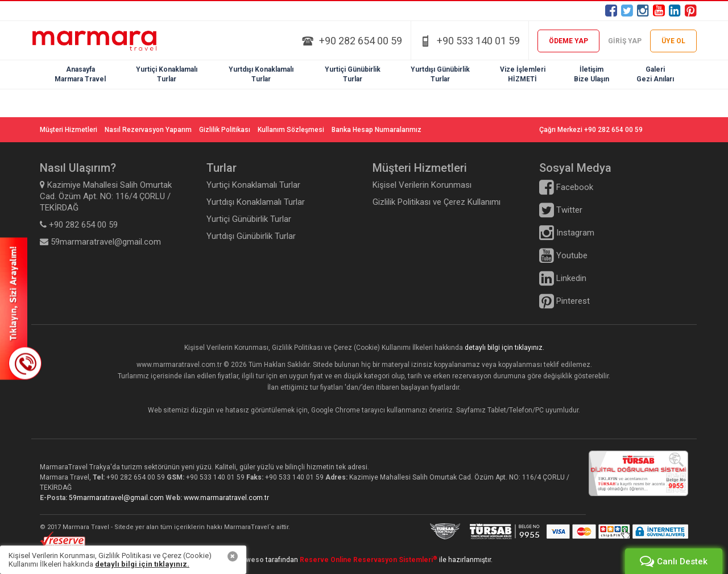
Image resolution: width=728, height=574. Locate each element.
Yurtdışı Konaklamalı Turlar (256, 202)
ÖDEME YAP (568, 41)
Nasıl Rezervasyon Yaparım (148, 130)
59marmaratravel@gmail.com (117, 498)
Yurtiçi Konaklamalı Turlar (253, 185)
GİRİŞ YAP (625, 41)
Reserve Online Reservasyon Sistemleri (369, 560)
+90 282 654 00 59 (361, 41)
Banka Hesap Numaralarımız (377, 130)
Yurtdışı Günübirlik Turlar (251, 236)
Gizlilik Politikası (225, 130)
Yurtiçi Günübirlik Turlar (249, 219)
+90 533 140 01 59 (478, 41)
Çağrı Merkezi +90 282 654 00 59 (591, 130)
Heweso (250, 560)
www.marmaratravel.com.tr (226, 498)
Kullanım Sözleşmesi (291, 130)
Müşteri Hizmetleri (69, 130)
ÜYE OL (673, 41)
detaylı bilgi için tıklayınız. (504, 348)
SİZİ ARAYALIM (21, 308)
